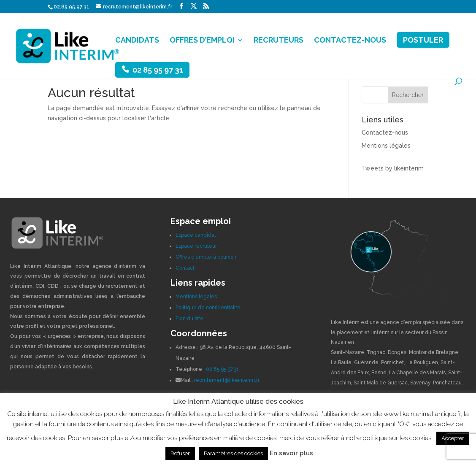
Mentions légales (386, 146)
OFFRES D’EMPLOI (202, 41)
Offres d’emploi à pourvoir (206, 257)
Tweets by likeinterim (393, 168)
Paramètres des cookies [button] (233, 453)
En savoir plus (291, 453)
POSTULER (423, 40)
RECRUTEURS (279, 41)
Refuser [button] (180, 453)
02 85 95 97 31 (158, 70)
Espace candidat (196, 235)
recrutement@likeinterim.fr (227, 380)
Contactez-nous (385, 132)
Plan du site (189, 319)
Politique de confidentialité (208, 308)
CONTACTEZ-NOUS (350, 41)
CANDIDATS (137, 41)
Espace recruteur (196, 246)
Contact (185, 268)
